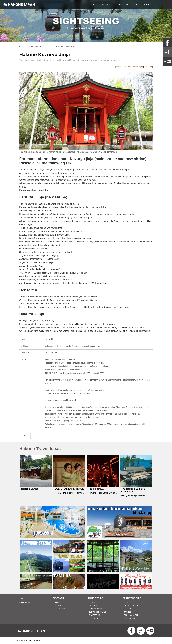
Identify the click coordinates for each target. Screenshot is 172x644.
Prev (25, 436)
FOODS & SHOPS (96, 609)
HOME (92, 5)
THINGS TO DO (123, 5)
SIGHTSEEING (94, 615)
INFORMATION (24, 603)
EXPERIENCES (60, 609)
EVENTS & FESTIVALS (97, 612)
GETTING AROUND (131, 606)
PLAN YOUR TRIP (143, 5)
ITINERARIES (129, 609)
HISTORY (57, 606)
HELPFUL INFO (130, 618)
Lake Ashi (148, 67)
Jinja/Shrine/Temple (135, 67)
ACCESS (127, 603)
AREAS (57, 603)
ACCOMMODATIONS (132, 615)
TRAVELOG (128, 612)
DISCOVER (105, 5)
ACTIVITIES (93, 618)
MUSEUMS (93, 606)
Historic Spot (121, 67)
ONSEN (92, 603)
